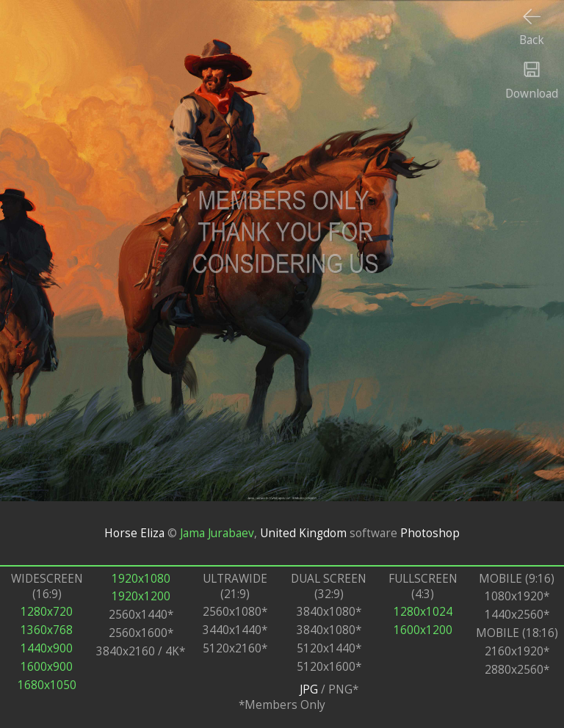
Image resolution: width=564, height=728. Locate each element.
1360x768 (47, 630)
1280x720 (47, 612)
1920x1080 (141, 579)
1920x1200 (141, 596)
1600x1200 (423, 630)
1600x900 (47, 667)
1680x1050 (47, 685)
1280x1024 (423, 612)
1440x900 (47, 648)
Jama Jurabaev (217, 533)
